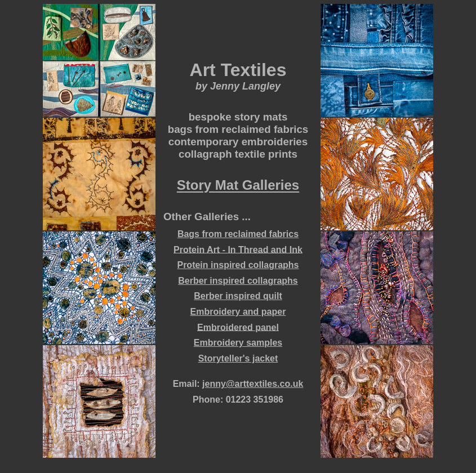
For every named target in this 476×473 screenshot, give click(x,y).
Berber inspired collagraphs (238, 281)
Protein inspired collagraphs (238, 265)
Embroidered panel (238, 327)
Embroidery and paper (238, 312)
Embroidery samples (238, 343)
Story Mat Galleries (238, 186)
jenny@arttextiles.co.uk (253, 384)
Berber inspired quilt (238, 296)
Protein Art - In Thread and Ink (238, 249)
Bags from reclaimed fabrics (238, 234)
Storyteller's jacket (238, 358)
